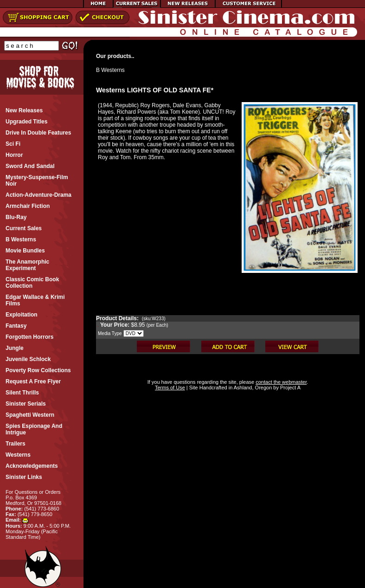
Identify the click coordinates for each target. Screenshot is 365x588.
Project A (290, 388)
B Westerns (110, 70)
